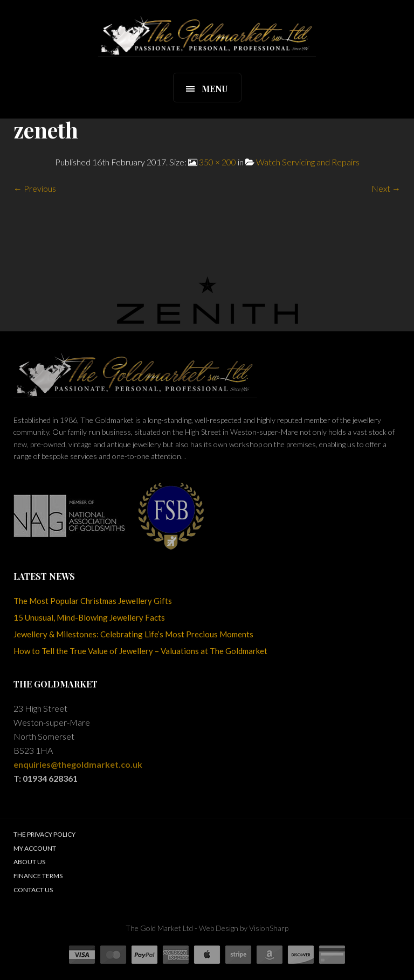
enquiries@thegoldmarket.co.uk (78, 764)
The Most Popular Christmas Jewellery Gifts (93, 601)
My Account (35, 848)
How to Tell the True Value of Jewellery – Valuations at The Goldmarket (140, 651)
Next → (386, 188)
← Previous (35, 188)
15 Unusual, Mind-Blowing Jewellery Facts (89, 617)
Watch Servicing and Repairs (308, 162)
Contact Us (33, 890)
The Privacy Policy (44, 834)
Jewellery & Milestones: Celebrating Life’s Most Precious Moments (133, 634)
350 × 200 (218, 162)
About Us (29, 862)
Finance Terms (38, 876)
